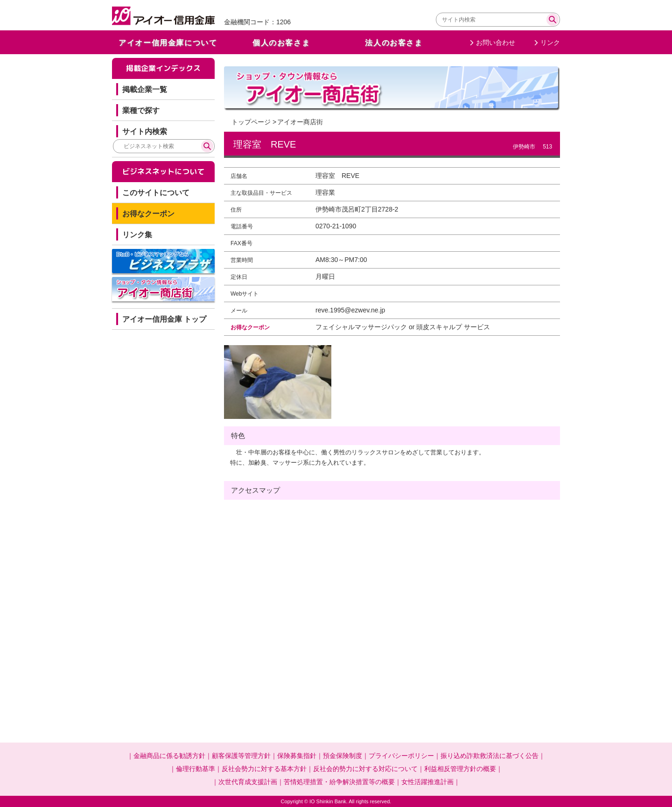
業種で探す (141, 110)
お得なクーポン (148, 214)
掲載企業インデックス (163, 68)
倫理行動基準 (196, 769)
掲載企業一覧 (145, 89)
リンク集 (137, 235)
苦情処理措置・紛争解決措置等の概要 (339, 782)
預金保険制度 (343, 756)
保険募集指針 (297, 756)
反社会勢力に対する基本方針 (264, 769)
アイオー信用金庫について (168, 43)
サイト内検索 (145, 131)
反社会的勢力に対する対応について (365, 769)
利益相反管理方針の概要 (460, 769)
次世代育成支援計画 (248, 782)
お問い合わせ (496, 42)
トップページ (251, 122)
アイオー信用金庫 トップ (164, 319)
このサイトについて (156, 193)
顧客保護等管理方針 (241, 756)
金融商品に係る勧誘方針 (169, 756)
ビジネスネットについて (163, 171)
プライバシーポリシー (401, 756)
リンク (550, 42)
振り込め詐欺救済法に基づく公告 (490, 756)
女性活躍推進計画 (427, 782)
